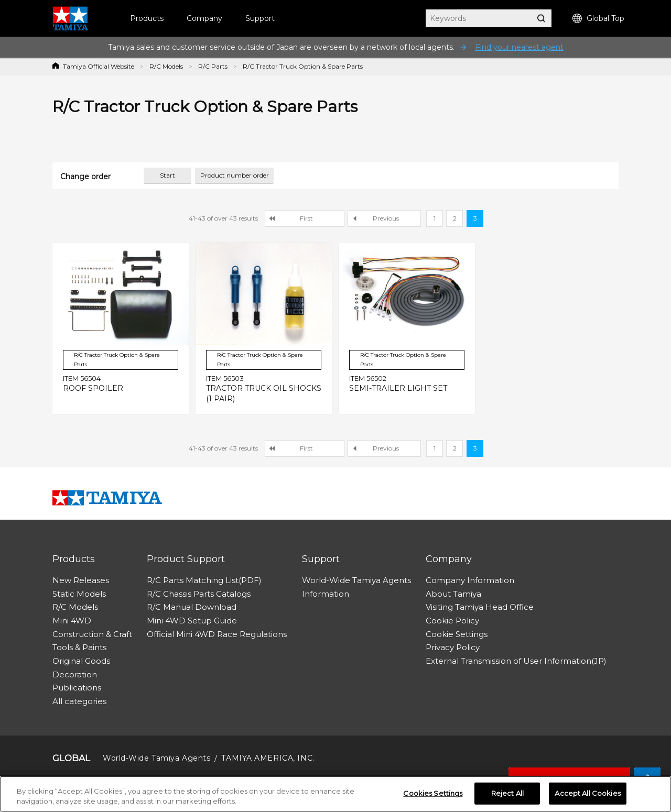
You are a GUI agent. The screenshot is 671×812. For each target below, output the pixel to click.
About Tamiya (453, 594)
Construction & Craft (92, 634)
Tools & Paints (79, 647)
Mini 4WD (72, 621)
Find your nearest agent (520, 47)
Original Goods (81, 661)
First (306, 218)
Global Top (598, 19)
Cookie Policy (452, 621)
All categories (79, 701)
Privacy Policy (453, 647)
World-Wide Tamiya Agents (356, 580)
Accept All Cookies (587, 793)
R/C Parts (213, 66)
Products (147, 18)
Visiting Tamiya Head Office (480, 607)
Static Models (79, 594)
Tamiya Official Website (99, 66)
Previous (386, 218)
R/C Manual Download (192, 607)
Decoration (75, 674)
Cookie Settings (457, 634)
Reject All (507, 793)
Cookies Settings (433, 793)
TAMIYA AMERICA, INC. (268, 758)
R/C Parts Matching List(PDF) (204, 580)
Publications (77, 688)
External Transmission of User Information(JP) (516, 661)
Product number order (235, 175)
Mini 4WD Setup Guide (192, 621)
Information (326, 594)
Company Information (470, 580)
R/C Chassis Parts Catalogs (199, 594)
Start (167, 175)
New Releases (81, 580)
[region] (335, 794)
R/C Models (166, 66)
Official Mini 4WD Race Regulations (217, 634)
